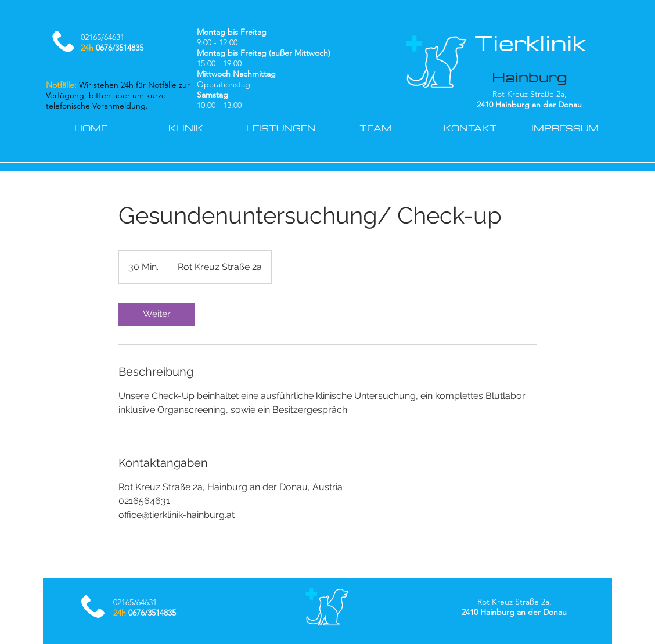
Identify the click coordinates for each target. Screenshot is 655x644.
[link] (157, 314)
